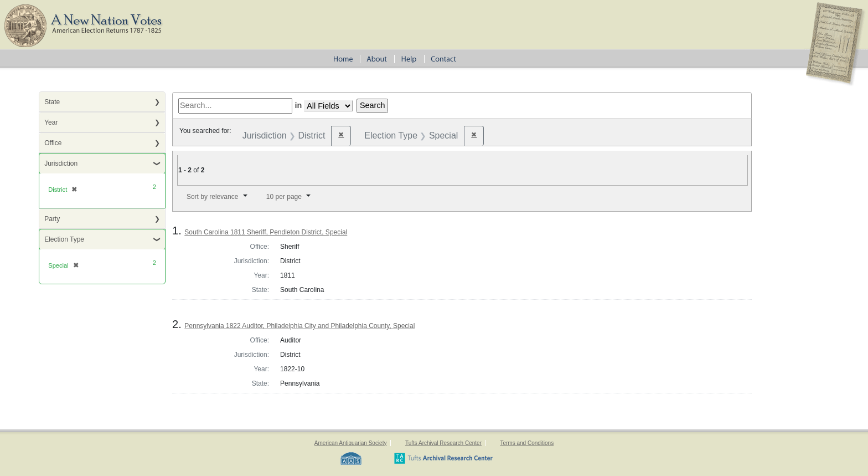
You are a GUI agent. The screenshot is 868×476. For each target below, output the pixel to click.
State (52, 102)
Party (52, 219)
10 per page (284, 197)
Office (53, 143)
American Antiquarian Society (351, 443)
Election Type (64, 239)
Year (51, 122)
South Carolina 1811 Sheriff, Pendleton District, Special (266, 232)
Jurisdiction (61, 163)
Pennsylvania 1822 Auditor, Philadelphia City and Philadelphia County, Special (299, 326)
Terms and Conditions (527, 443)
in (298, 105)
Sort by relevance (212, 197)
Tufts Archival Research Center (443, 443)
